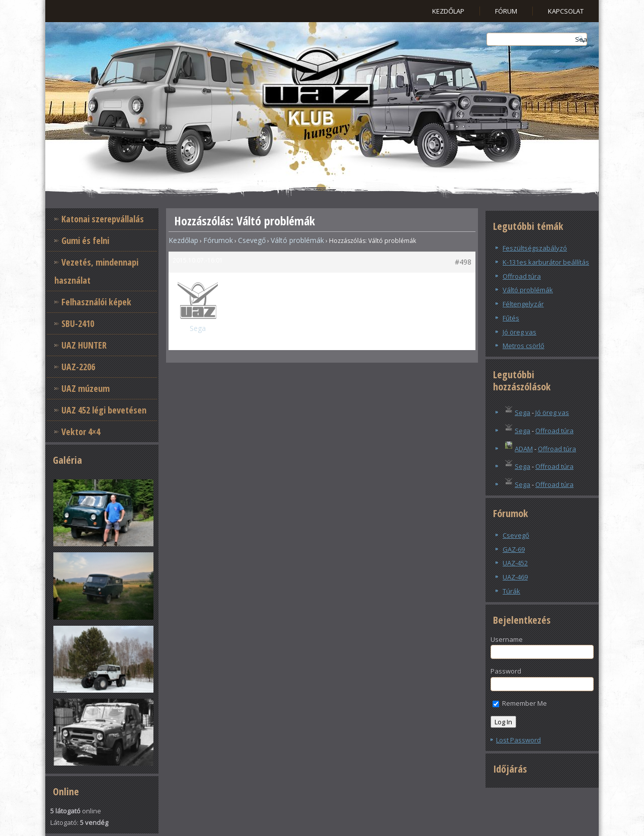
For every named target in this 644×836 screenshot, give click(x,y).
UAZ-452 (515, 563)
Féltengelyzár (523, 304)
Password (506, 671)
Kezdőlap (448, 11)
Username (507, 639)
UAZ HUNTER (84, 345)
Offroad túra (522, 276)
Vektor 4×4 (81, 432)
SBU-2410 (78, 323)
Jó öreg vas (519, 332)
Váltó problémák (297, 240)
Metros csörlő (524, 346)
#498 (463, 262)
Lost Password (518, 740)
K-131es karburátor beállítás (546, 262)
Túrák (511, 591)
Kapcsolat (566, 11)
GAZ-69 (514, 549)
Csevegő (252, 240)
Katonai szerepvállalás (103, 219)
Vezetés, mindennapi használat (96, 271)
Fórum (506, 11)
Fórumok (218, 240)
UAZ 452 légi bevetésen (104, 410)
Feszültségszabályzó (535, 248)
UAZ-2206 (78, 367)
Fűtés (511, 318)
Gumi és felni (85, 240)
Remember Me (520, 703)
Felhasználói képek (96, 302)
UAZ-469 (515, 577)
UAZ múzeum (86, 388)
